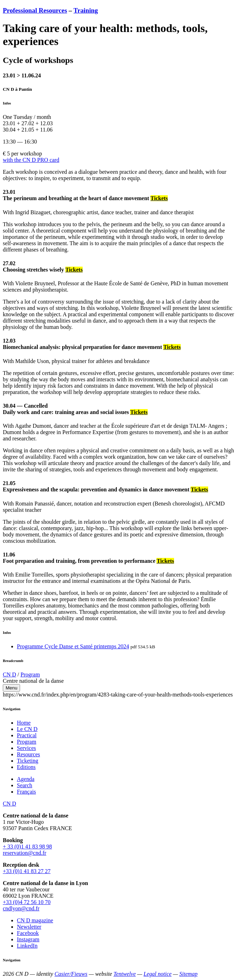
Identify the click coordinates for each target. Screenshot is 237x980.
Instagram (28, 939)
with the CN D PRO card (31, 160)
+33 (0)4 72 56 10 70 (27, 902)
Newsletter (29, 927)
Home (24, 723)
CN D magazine (35, 920)
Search (25, 785)
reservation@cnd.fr (25, 853)
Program (30, 674)
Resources (28, 754)
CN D (9, 674)
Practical (27, 735)
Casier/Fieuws (71, 974)
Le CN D (27, 729)
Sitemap (188, 974)
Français (26, 792)
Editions (26, 767)
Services (26, 748)
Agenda (26, 779)
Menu (11, 688)
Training (86, 10)
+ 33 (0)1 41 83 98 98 (27, 847)
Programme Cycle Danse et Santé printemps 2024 (73, 646)
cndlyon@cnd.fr (21, 908)
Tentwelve (125, 974)
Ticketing (28, 761)
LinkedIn (27, 946)
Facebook (28, 933)
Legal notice (158, 974)
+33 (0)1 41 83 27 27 (27, 871)
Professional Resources (35, 10)
